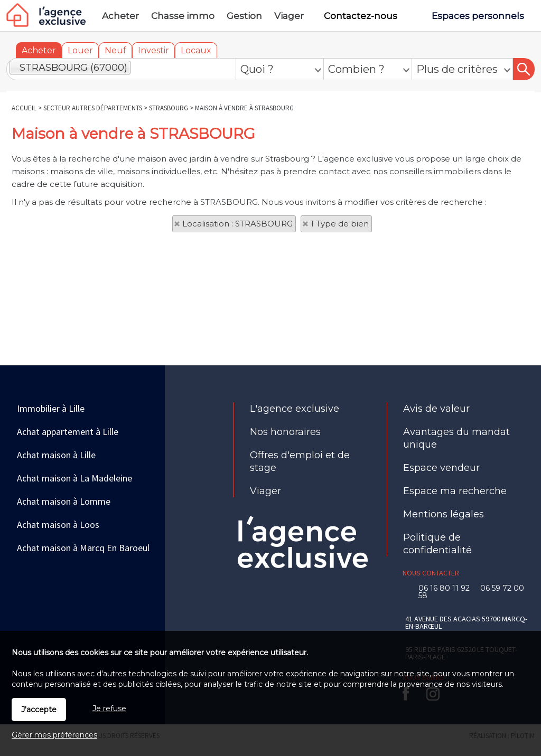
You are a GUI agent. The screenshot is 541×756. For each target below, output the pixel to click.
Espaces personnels (478, 16)
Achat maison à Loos (58, 525)
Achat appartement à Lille (68, 432)
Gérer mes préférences (54, 735)
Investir (153, 50)
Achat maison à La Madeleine (74, 478)
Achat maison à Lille (56, 455)
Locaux (196, 50)
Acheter (39, 50)
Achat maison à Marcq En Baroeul (83, 548)
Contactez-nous (361, 16)
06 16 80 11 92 (447, 588)
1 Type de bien (340, 224)
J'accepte (39, 710)
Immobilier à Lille (51, 408)
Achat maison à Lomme (64, 501)
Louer (80, 50)
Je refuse (109, 708)
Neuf (115, 50)
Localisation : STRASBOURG (237, 224)
